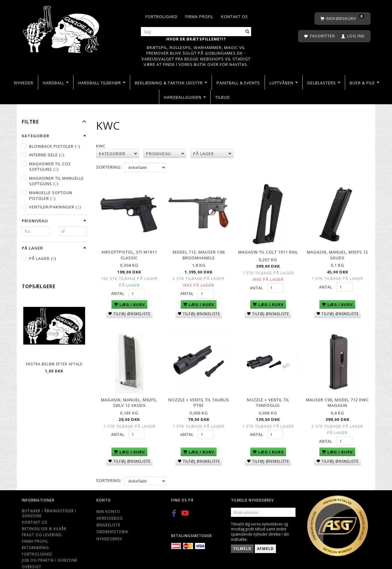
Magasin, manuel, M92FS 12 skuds (337, 251)
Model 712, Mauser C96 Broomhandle (199, 251)
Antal (118, 289)
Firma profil (199, 17)
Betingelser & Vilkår (44, 516)
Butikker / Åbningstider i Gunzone (49, 500)
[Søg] (247, 32)
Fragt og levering (42, 522)
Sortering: (109, 167)
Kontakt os (235, 17)
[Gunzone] (62, 28)
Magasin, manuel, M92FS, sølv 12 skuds (129, 392)
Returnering (35, 535)
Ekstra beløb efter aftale (54, 364)
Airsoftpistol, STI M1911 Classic (129, 251)
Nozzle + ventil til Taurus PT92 (199, 392)
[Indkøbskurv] (343, 19)
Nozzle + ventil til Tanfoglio (268, 392)
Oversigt (32, 554)
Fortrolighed (162, 17)
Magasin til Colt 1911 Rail (268, 248)
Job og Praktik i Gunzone (50, 548)
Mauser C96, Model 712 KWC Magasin (337, 392)
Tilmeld (242, 536)
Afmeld (265, 536)
